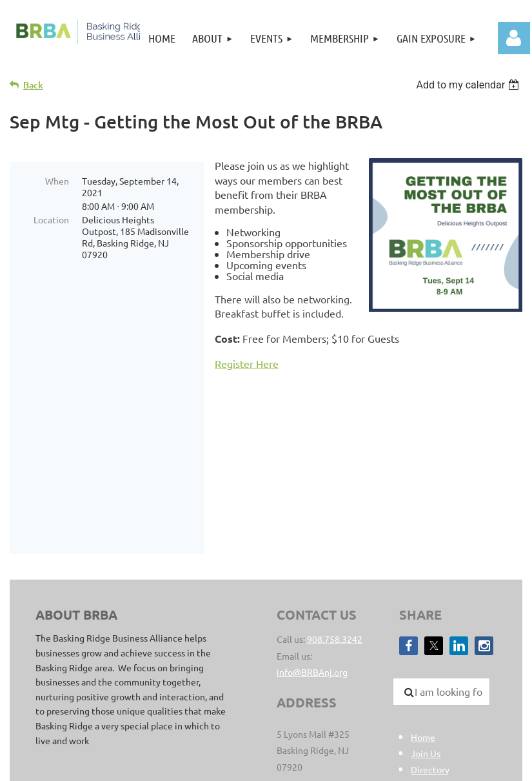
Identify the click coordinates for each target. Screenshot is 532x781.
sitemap (327, 696)
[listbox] (469, 85)
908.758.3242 (335, 521)
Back (33, 85)
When (57, 181)
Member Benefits (446, 667)
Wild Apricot (389, 765)
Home (423, 619)
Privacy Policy (378, 696)
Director (428, 651)
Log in (514, 38)
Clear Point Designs (158, 711)
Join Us (426, 635)
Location (51, 219)
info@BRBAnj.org (312, 554)
